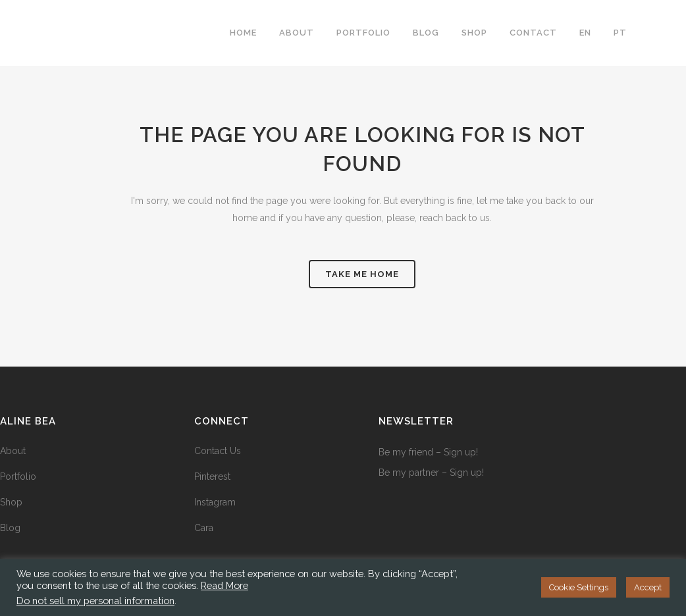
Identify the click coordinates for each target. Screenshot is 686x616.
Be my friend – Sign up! (428, 452)
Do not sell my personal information (95, 601)
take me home (362, 274)
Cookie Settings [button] (579, 587)
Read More (224, 585)
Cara (204, 528)
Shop (11, 502)
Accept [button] (648, 587)
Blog (10, 528)
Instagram (215, 502)
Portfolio (18, 476)
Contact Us (218, 451)
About (13, 451)
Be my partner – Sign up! (431, 473)
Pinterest (212, 476)
